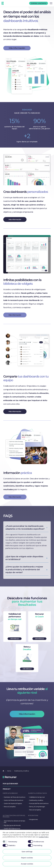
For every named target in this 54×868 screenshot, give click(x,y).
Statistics (9, 845)
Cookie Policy (44, 837)
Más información (17, 48)
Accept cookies (27, 864)
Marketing (35, 845)
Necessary (10, 842)
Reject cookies (27, 858)
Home (9, 771)
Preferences (36, 842)
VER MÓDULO (15, 639)
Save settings (27, 852)
